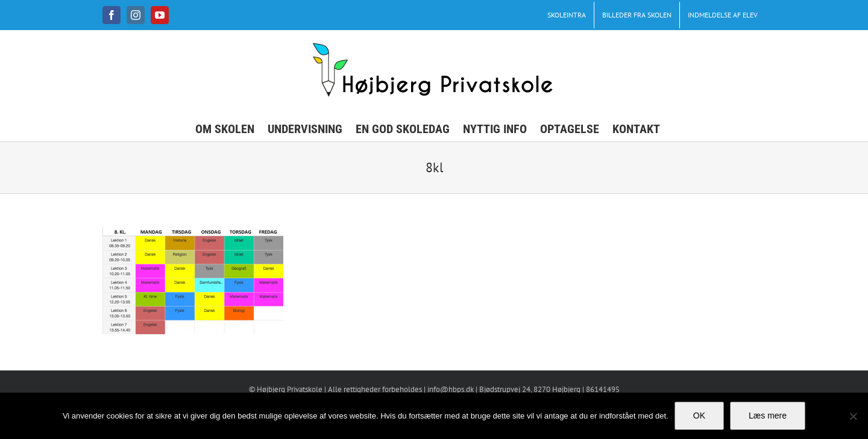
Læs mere (768, 416)
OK (699, 416)
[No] (853, 416)
